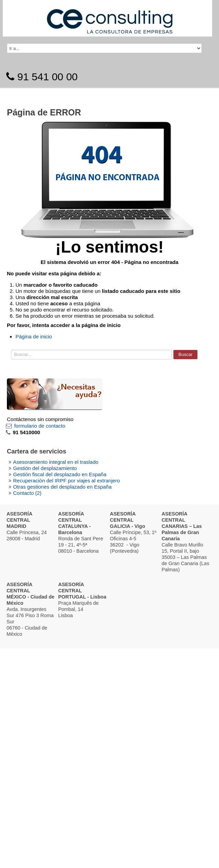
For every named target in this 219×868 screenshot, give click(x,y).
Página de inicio (34, 336)
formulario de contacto (40, 426)
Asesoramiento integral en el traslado (56, 462)
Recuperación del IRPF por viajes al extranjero (66, 481)
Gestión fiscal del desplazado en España (60, 474)
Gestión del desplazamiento (45, 468)
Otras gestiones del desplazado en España (62, 487)
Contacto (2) (27, 493)
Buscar (185, 354)
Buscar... (11, 348)
